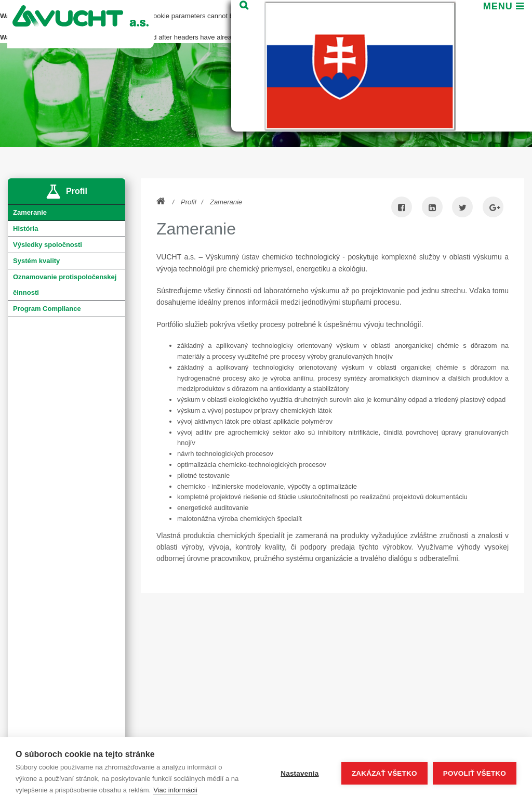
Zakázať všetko (384, 773)
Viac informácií (175, 790)
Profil (189, 202)
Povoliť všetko (475, 773)
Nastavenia (300, 773)
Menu (501, 24)
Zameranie (226, 202)
